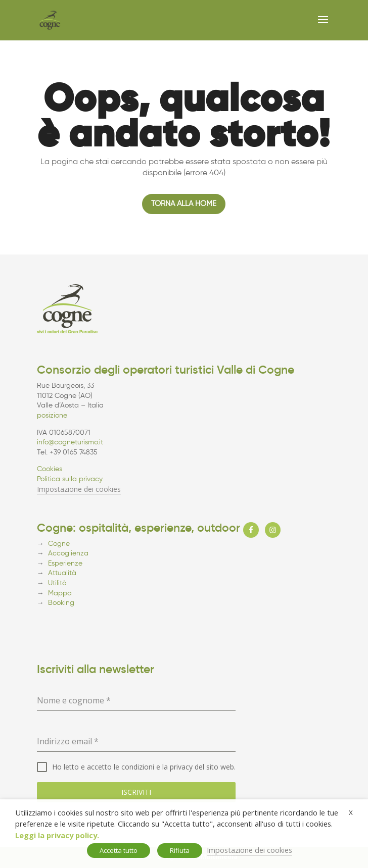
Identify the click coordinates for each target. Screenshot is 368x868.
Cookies (50, 469)
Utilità (57, 583)
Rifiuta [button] (180, 850)
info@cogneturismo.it (70, 442)
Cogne (59, 544)
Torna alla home (184, 203)
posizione (52, 415)
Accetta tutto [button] (119, 850)
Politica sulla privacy (70, 479)
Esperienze (65, 563)
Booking (61, 603)
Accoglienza (68, 553)
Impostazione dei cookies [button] (79, 489)
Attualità (62, 573)
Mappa (60, 593)
